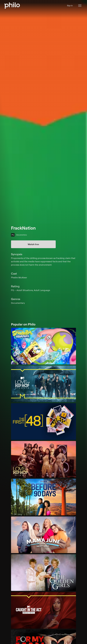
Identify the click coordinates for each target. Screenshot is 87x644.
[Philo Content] (80, 6)
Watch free (33, 244)
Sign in (70, 5)
